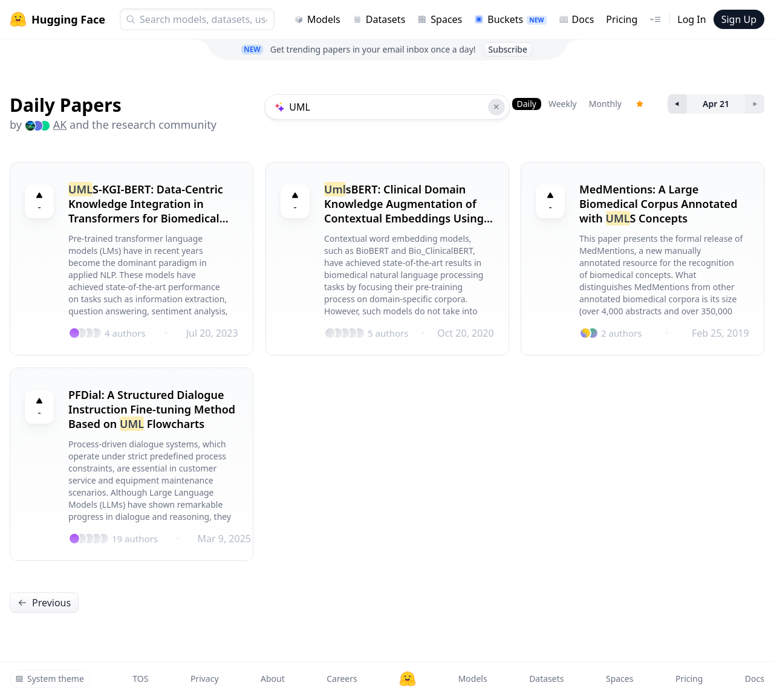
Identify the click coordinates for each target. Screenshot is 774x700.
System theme (50, 679)
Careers (342, 679)
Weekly (563, 104)
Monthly (605, 104)
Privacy (205, 679)
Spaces (440, 19)
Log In (691, 19)
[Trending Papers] (640, 104)
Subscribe (508, 49)
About (273, 679)
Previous (44, 603)
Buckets (510, 19)
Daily (527, 104)
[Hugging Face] (408, 679)
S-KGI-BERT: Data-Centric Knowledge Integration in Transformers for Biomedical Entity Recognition (146, 204)
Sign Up (739, 19)
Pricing (622, 19)
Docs (577, 19)
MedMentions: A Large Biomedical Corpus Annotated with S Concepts (658, 204)
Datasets (379, 19)
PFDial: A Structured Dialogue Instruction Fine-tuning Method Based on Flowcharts (152, 409)
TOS (140, 679)
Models (317, 19)
